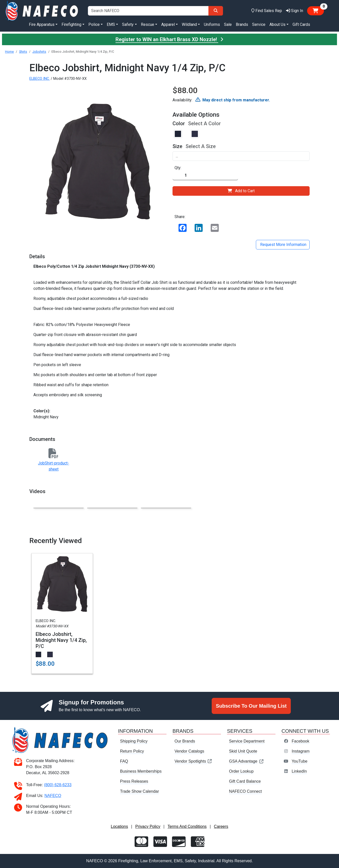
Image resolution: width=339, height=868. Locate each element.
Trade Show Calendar (139, 791)
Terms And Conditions (187, 826)
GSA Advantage (246, 761)
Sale (228, 24)
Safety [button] (128, 24)
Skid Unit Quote (243, 751)
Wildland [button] (189, 24)
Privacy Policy (148, 826)
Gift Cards (301, 24)
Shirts (23, 52)
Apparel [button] (168, 24)
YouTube (299, 761)
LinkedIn (299, 771)
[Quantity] (205, 176)
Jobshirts (39, 52)
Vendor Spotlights (193, 761)
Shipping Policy (134, 741)
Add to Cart (241, 191)
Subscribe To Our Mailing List (251, 706)
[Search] (216, 11)
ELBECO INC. (40, 79)
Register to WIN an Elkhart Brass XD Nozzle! (169, 39)
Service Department (247, 741)
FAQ (124, 761)
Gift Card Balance (245, 781)
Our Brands (185, 741)
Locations (119, 826)
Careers (221, 826)
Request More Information (283, 245)
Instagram (300, 751)
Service (259, 24)
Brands (242, 24)
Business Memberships (141, 771)
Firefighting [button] (71, 24)
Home (9, 52)
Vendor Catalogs (189, 751)
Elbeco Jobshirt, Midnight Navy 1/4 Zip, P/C (61, 640)
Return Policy (132, 751)
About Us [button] (277, 24)
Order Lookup (241, 771)
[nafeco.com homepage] (42, 10)
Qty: (178, 168)
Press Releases (134, 781)
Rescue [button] (148, 24)
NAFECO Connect (245, 791)
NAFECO (53, 796)
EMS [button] (111, 24)
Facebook (300, 741)
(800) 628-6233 (58, 785)
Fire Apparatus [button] (42, 24)
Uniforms (212, 24)
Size (177, 146)
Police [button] (94, 24)
